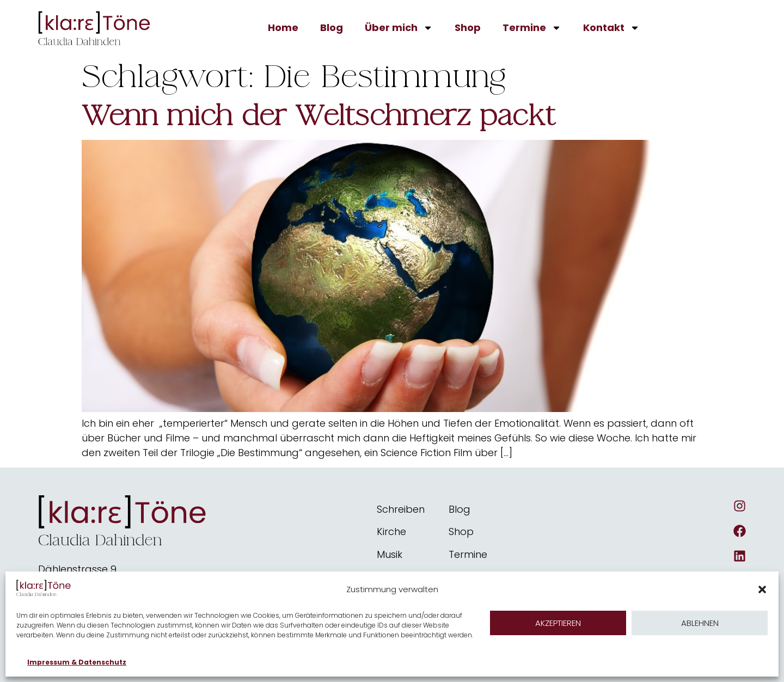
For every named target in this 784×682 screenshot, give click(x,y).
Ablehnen (700, 623)
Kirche (391, 532)
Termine (532, 28)
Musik (390, 554)
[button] (762, 589)
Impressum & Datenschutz (77, 662)
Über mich (399, 28)
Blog (332, 27)
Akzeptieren (558, 623)
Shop (468, 27)
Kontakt (611, 28)
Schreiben (401, 509)
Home (283, 27)
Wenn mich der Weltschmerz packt (318, 116)
